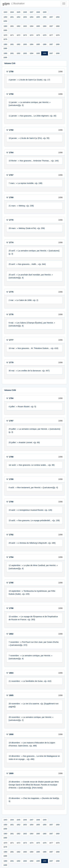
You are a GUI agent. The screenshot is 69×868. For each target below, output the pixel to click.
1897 (51, 53)
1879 (5, 39)
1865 (38, 26)
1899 (5, 57)
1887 (51, 44)
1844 (12, 12)
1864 (32, 26)
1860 (5, 26)
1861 (12, 26)
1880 (5, 44)
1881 (12, 44)
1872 (18, 35)
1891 (12, 53)
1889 (5, 48)
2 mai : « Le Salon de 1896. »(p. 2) (23, 300)
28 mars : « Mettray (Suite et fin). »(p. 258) (27, 228)
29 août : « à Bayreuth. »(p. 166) (32, 543)
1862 (18, 26)
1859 (5, 21)
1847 (32, 12)
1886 (45, 44)
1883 (25, 44)
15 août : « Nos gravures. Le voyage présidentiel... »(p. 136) (34, 520)
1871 (12, 35)
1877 (51, 35)
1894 (32, 53)
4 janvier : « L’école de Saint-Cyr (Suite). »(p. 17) (29, 80)
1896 (45, 53)
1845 (18, 12)
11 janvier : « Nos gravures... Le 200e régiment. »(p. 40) (32, 116)
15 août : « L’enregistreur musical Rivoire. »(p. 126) (30, 510)
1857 (51, 17)
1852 (18, 17)
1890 (5, 53)
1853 (25, 17)
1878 (58, 35)
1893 (25, 53)
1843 (5, 12)
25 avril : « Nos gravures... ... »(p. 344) (27, 264)
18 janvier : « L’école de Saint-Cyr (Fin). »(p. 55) (29, 138)
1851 (12, 17)
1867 (51, 26)
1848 (38, 12)
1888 (58, 44)
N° (10, 72)
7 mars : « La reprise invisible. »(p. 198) (25, 183)
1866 (45, 26)
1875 (38, 35)
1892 (18, 53)
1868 (58, 26)
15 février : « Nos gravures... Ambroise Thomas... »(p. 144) (34, 161)
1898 (58, 53)
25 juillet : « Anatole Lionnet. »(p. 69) (24, 442)
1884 (32, 44)
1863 (25, 26)
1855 (38, 17)
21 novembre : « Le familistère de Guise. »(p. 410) (30, 681)
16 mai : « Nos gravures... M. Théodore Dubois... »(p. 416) (33, 348)
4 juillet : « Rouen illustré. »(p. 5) (22, 407)
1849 (45, 12)
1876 (45, 35)
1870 (5, 35)
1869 (5, 30)
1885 (38, 44)
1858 (58, 17)
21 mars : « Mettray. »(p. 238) (21, 206)
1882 (18, 44)
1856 (45, 17)
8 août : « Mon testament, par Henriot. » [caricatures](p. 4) (33, 488)
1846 (25, 12)
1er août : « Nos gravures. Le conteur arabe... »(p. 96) (32, 465)
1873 (25, 35)
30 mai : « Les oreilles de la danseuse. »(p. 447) (29, 371)
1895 (38, 53)
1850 (5, 17)
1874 (32, 35)
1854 (32, 17)
